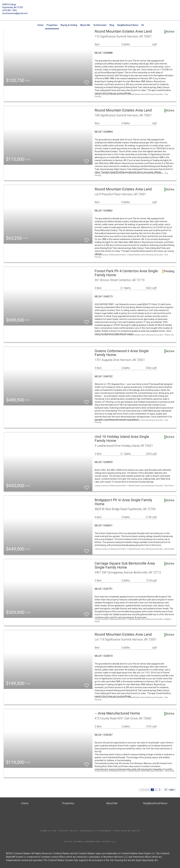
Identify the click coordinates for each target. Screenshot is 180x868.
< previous (145, 790)
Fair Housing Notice (127, 831)
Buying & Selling (69, 25)
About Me (85, 25)
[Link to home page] (90, 7)
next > (172, 790)
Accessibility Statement (96, 831)
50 (166, 790)
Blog (112, 25)
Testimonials (100, 25)
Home (40, 25)
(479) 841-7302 (9, 10)
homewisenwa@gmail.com (15, 13)
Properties (52, 25)
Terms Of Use (48, 831)
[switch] (87, 81)
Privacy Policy (69, 831)
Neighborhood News (128, 25)
